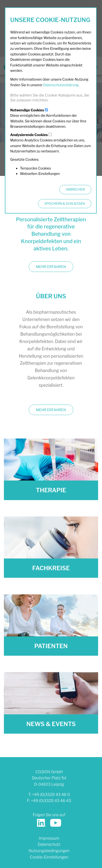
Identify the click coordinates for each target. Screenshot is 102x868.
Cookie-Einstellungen (49, 857)
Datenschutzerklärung (61, 85)
